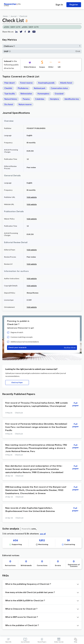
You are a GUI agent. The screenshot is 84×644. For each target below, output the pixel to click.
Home (5, 16)
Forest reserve (26, 83)
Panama (26, 99)
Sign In (59, 5)
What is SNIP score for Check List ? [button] (22, 617)
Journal (13, 16)
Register (74, 5)
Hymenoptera (43, 94)
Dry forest (9, 104)
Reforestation (26, 94)
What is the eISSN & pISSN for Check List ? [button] (25, 601)
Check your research (42, 348)
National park (40, 88)
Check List (23, 16)
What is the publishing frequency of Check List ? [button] (28, 584)
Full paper (76, 404)
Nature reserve (25, 104)
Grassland (59, 94)
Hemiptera (54, 99)
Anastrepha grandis (46, 83)
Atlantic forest (66, 83)
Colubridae (40, 99)
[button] (14, 46)
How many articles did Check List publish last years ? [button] (30, 593)
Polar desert (10, 83)
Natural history (11, 99)
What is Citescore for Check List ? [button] (21, 609)
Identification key (72, 99)
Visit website (32, 197)
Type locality (10, 94)
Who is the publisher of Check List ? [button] (22, 626)
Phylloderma (23, 88)
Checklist (8, 88)
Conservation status (59, 88)
